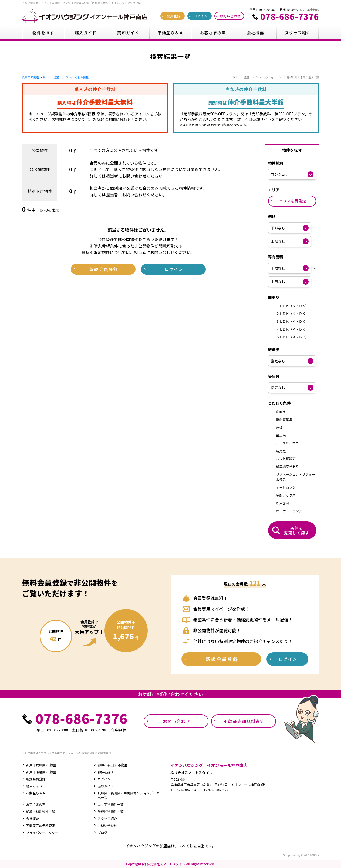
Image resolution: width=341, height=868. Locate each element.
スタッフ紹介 (107, 818)
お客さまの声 (36, 804)
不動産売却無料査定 (41, 825)
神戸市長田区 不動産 (113, 765)
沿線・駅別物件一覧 (41, 811)
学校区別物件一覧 (111, 811)
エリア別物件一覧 (111, 804)
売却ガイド (106, 786)
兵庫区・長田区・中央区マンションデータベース (129, 795)
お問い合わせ (107, 825)
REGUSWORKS (310, 855)
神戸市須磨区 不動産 (41, 772)
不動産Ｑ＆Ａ (36, 793)
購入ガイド (34, 786)
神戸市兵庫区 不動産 (41, 765)
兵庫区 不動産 (31, 77)
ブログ (103, 832)
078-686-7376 (290, 16)
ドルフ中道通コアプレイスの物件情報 (66, 77)
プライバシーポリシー (42, 832)
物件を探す (106, 772)
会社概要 (33, 818)
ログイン (104, 779)
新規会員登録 (36, 779)
